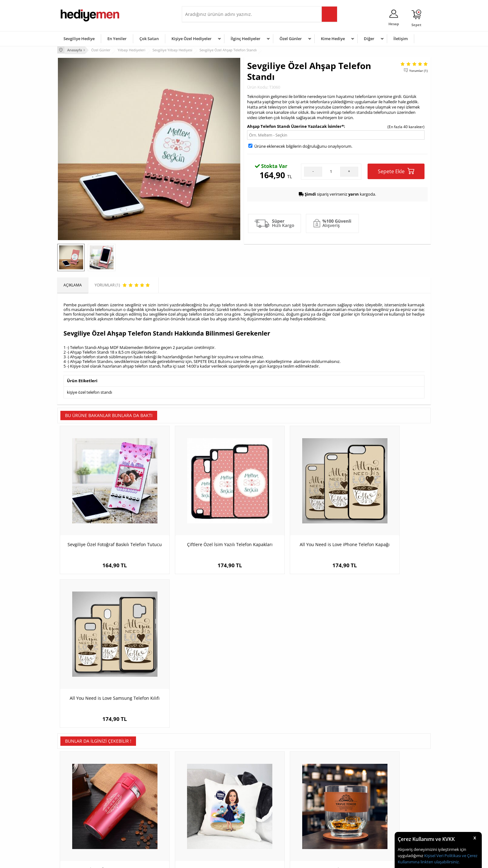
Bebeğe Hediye (323, 815)
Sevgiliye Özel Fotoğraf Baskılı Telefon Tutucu (104, 525)
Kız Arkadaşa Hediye (140, 806)
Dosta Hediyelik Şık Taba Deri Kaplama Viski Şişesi (384, 675)
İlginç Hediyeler (246, 39)
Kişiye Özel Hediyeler (192, 39)
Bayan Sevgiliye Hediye (205, 824)
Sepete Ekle (396, 171)
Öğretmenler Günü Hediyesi (271, 824)
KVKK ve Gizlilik (73, 824)
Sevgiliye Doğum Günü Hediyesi (212, 806)
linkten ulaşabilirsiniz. (440, 862)
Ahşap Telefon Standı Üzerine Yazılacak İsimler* (296, 126)
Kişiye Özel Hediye (138, 787)
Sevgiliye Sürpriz (137, 824)
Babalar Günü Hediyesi (267, 834)
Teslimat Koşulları (76, 787)
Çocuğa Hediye (322, 806)
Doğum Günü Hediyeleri (268, 796)
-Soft (211, 860)
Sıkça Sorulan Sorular (79, 834)
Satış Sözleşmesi (75, 806)
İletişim (401, 39)
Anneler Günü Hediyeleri (268, 815)
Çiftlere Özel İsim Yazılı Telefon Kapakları (197, 525)
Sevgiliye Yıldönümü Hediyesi (210, 834)
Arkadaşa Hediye (324, 824)
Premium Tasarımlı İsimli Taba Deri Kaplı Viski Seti (291, 675)
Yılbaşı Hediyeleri (262, 806)
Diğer (369, 39)
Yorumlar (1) (418, 70)
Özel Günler (291, 39)
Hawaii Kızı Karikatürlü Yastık (197, 672)
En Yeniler (117, 39)
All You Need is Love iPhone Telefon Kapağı (291, 525)
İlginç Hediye (320, 834)
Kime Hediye (333, 39)
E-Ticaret (225, 860)
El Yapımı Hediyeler (139, 815)
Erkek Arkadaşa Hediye (143, 796)
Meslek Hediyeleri (138, 834)
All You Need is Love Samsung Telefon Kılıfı (384, 525)
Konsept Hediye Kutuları (206, 787)
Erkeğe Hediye (322, 787)
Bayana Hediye (322, 796)
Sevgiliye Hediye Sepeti (205, 796)
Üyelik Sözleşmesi (76, 796)
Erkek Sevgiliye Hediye (204, 815)
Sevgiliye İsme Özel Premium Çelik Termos (104, 675)
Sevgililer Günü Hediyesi (268, 787)
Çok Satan (149, 39)
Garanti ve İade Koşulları (82, 815)
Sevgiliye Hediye (79, 39)
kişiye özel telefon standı (89, 392)
